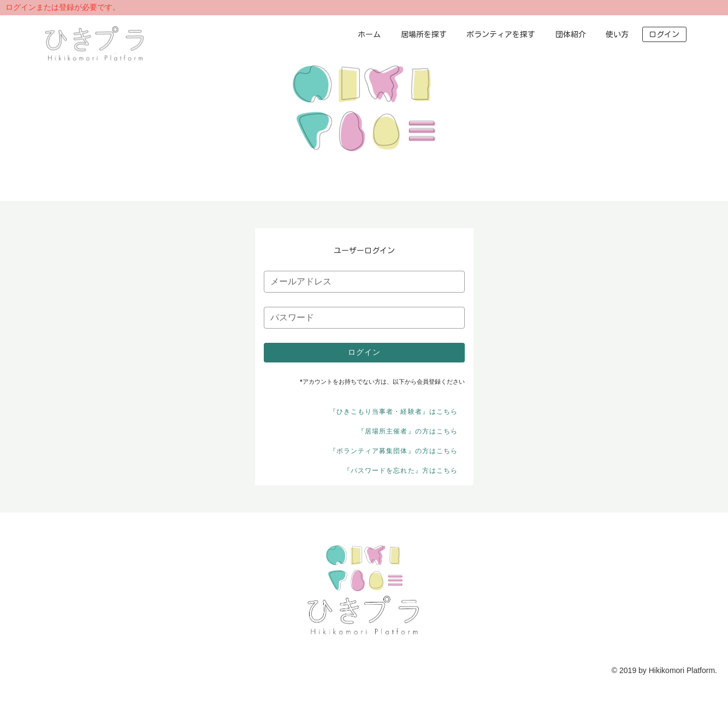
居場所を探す (424, 34)
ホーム (369, 34)
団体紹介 (571, 34)
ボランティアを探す (501, 34)
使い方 (617, 34)
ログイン (664, 34)
